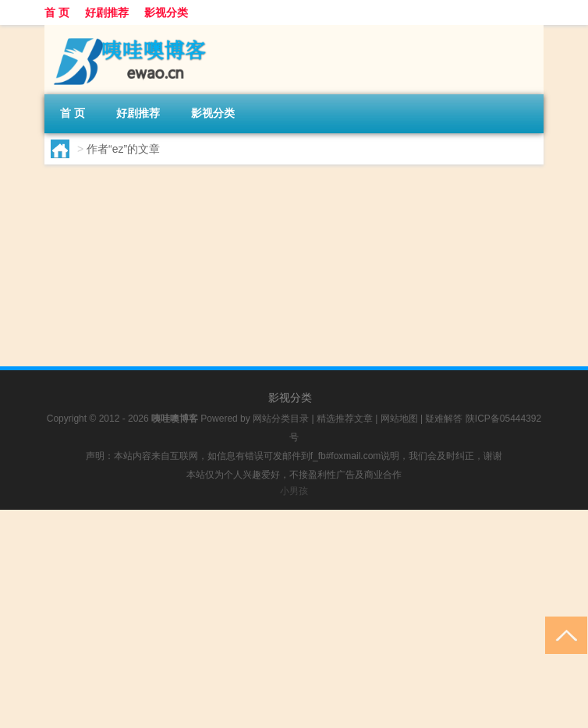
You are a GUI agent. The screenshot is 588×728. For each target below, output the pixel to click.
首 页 (57, 12)
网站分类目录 (281, 419)
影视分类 (166, 12)
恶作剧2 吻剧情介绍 (246, 207)
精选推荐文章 (345, 419)
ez (89, 298)
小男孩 (294, 491)
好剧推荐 (107, 12)
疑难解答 (444, 419)
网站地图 (399, 419)
